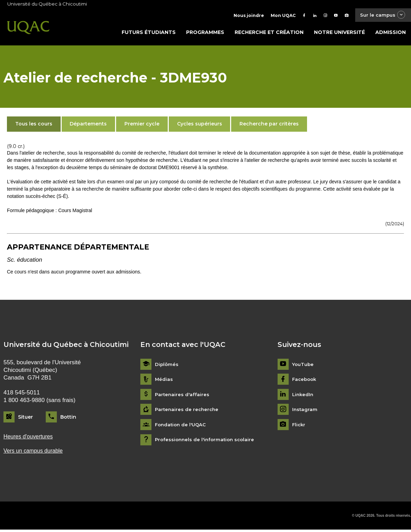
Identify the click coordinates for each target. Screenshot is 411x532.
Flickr (299, 426)
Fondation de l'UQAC (182, 426)
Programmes (205, 34)
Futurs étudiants (149, 34)
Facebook (305, 381)
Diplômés (167, 366)
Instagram (305, 411)
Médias (164, 381)
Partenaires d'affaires (183, 396)
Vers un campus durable (35, 453)
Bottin (68, 418)
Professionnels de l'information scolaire (207, 441)
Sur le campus (381, 15)
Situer (25, 418)
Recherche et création (269, 34)
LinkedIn (303, 396)
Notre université (339, 34)
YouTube (303, 366)
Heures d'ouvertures (30, 438)
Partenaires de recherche (188, 411)
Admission (391, 34)
